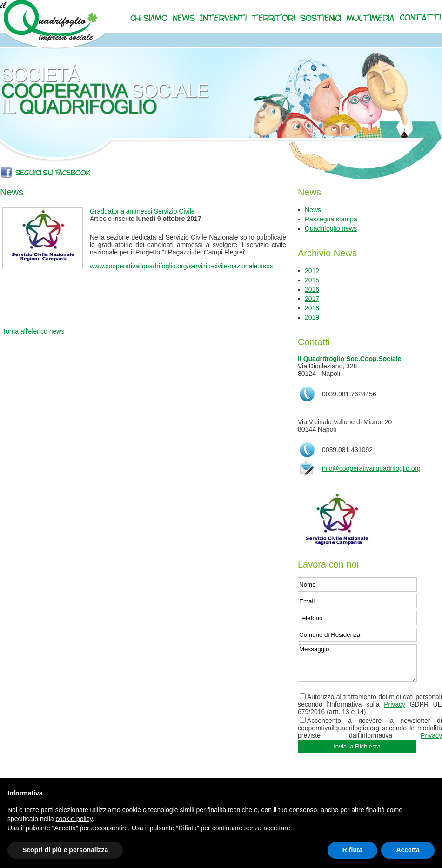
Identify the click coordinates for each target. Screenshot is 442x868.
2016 (312, 289)
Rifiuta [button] (353, 850)
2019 (312, 317)
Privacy (395, 704)
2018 (312, 308)
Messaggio (357, 663)
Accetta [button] (408, 850)
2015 (312, 280)
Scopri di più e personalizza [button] (65, 850)
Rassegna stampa (331, 219)
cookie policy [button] (74, 819)
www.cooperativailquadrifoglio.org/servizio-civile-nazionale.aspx (181, 266)
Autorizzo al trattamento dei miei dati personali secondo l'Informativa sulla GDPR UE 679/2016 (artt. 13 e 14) (370, 704)
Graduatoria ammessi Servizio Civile (142, 211)
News (313, 210)
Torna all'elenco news (33, 331)
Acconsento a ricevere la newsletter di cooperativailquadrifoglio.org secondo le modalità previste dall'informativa (370, 728)
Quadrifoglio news (331, 228)
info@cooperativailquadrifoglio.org (371, 468)
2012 (312, 271)
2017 (312, 299)
